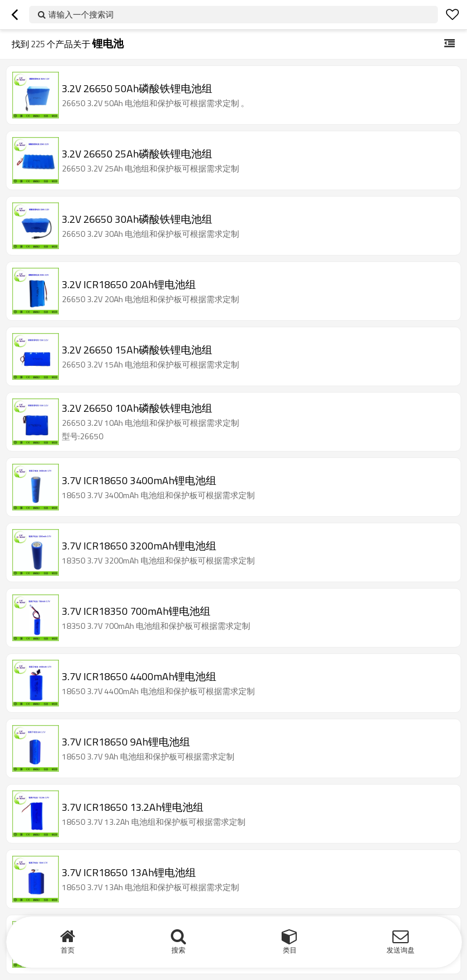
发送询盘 (401, 950)
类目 (290, 950)
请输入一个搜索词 (81, 14)
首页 (68, 950)
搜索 (178, 950)
